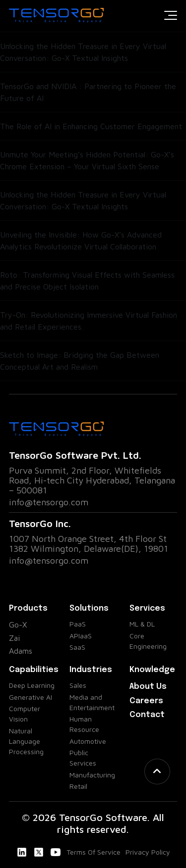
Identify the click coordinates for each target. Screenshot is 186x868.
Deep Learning (32, 685)
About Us (148, 687)
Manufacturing (92, 775)
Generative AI (31, 697)
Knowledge (152, 670)
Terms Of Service (93, 852)
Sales (78, 685)
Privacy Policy (148, 852)
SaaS (77, 647)
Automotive (88, 741)
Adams (21, 651)
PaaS (78, 624)
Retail (78, 786)
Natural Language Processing (26, 741)
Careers (146, 701)
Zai (14, 638)
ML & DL (142, 624)
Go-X (18, 625)
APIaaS (81, 636)
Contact (147, 715)
